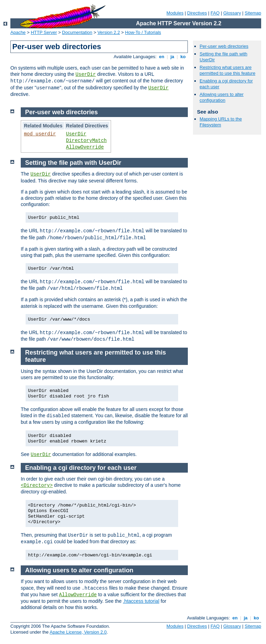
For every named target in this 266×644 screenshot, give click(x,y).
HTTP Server (44, 32)
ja (172, 57)
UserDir (86, 74)
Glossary (232, 13)
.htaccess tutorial (141, 601)
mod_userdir (40, 134)
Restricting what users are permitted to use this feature (227, 70)
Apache (18, 32)
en (162, 57)
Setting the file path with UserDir (73, 163)
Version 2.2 (109, 32)
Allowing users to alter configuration (222, 97)
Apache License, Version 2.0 (78, 632)
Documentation (77, 32)
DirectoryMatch (86, 141)
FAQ (215, 13)
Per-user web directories (224, 46)
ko (183, 57)
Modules (175, 13)
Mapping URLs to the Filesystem (221, 122)
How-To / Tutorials (143, 32)
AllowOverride (85, 147)
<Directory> (37, 485)
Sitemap (253, 13)
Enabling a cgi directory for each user (81, 468)
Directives (197, 13)
